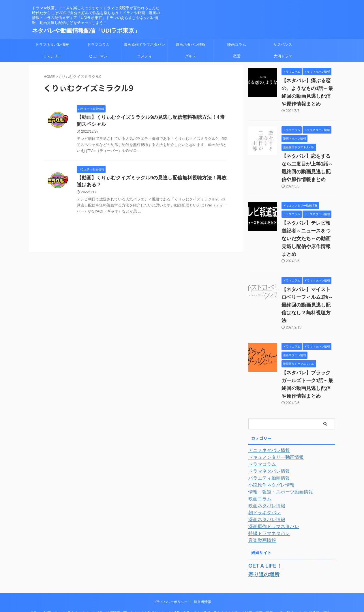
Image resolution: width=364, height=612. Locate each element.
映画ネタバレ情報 (191, 45)
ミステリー (52, 56)
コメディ (145, 56)
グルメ (191, 56)
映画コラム (237, 45)
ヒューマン (98, 56)
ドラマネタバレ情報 (52, 45)
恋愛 (237, 56)
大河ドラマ (283, 56)
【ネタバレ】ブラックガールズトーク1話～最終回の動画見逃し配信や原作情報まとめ (308, 357)
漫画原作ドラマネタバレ (144, 45)
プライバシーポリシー (170, 569)
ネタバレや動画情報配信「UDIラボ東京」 (86, 31)
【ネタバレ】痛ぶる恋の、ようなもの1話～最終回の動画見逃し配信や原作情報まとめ (308, 89)
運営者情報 (202, 569)
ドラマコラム (98, 45)
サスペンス (283, 45)
